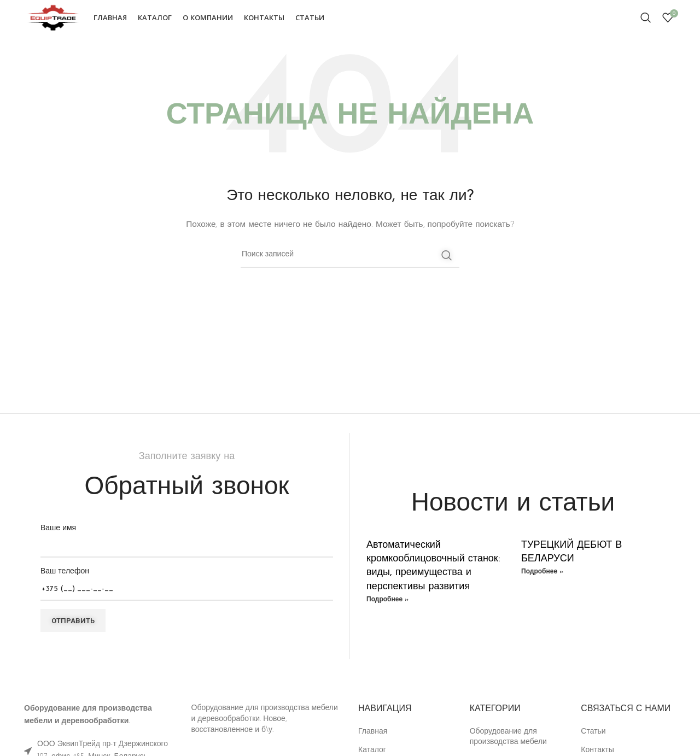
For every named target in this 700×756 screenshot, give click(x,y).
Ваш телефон (187, 591)
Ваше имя (187, 548)
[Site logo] (64, 23)
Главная (373, 743)
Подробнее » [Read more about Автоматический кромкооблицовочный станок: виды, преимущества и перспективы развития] (387, 611)
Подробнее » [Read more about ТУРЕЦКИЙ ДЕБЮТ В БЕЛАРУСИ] (542, 583)
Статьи (593, 743)
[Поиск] (646, 24)
